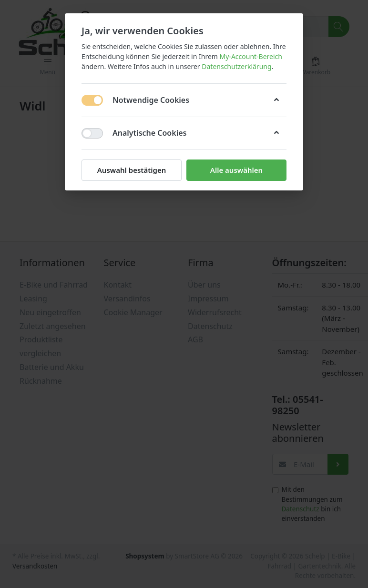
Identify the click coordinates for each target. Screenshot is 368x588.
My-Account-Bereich (251, 56)
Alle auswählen (236, 170)
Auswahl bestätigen (132, 170)
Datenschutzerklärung (236, 66)
